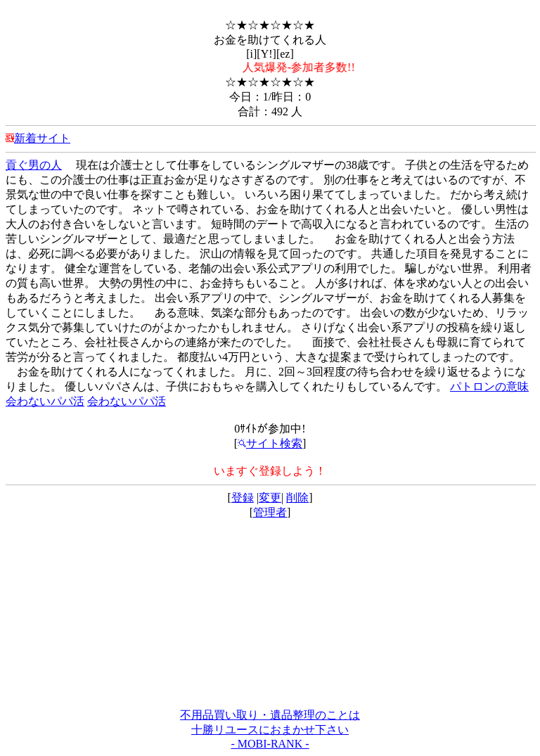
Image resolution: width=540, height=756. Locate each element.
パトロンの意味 (489, 386)
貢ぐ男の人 (34, 165)
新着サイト (42, 138)
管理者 (270, 512)
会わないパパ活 (45, 401)
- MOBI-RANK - (270, 744)
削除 (297, 498)
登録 (243, 498)
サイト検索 (270, 443)
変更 (270, 498)
